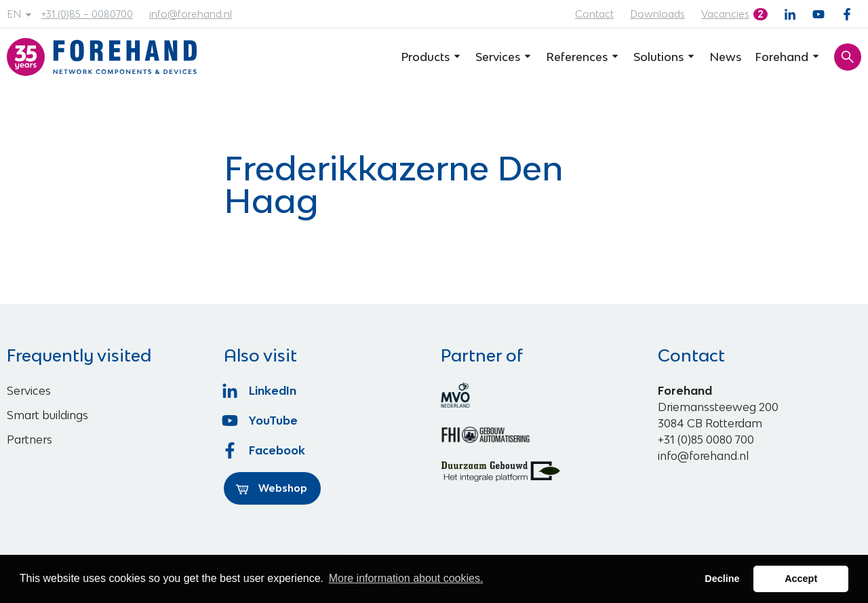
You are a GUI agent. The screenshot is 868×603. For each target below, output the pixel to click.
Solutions (665, 57)
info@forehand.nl (191, 14)
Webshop (271, 488)
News (725, 57)
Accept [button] (801, 579)
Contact (594, 14)
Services (504, 57)
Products (431, 57)
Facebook (264, 450)
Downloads (657, 14)
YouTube (261, 421)
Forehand (788, 57)
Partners (29, 440)
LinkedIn (260, 391)
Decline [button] (722, 579)
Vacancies (725, 14)
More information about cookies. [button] (406, 578)
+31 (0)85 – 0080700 (87, 14)
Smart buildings (47, 415)
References (583, 57)
